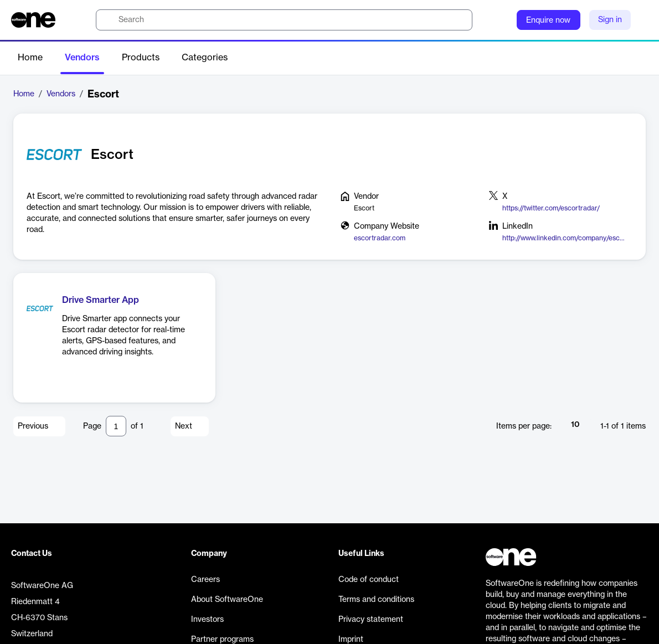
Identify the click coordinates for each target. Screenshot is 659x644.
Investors (207, 620)
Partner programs (222, 640)
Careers (205, 580)
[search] (284, 20)
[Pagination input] (116, 426)
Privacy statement (371, 620)
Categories (205, 58)
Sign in (610, 20)
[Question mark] (501, 20)
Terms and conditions (376, 600)
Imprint (351, 640)
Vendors (82, 58)
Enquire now (548, 20)
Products (141, 58)
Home (30, 58)
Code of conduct (369, 580)
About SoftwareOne (227, 600)
